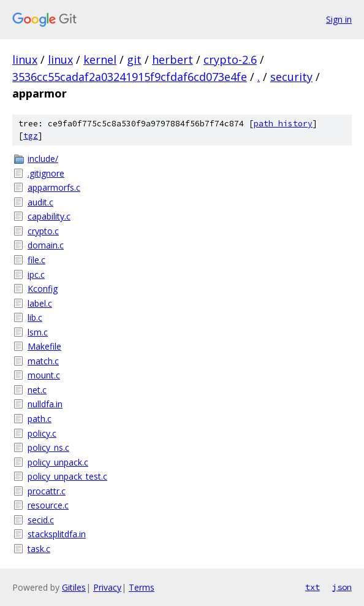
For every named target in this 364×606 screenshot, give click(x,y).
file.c (36, 260)
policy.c (42, 433)
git (134, 59)
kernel (100, 59)
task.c (39, 549)
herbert (173, 59)
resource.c (48, 505)
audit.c (40, 202)
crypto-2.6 (230, 59)
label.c (40, 303)
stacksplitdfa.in (57, 534)
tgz (31, 136)
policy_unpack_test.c (67, 476)
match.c (43, 361)
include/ (43, 159)
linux (25, 59)
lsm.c (38, 332)
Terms (142, 587)
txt (313, 587)
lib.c (35, 317)
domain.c (46, 245)
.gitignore (46, 173)
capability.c (49, 216)
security (291, 77)
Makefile (44, 346)
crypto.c (43, 231)
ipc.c (36, 274)
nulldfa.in (45, 404)
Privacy (107, 587)
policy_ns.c (48, 447)
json (342, 587)
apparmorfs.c (54, 187)
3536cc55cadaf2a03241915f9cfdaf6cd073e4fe (130, 77)
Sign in (339, 19)
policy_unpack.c (58, 462)
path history (283, 124)
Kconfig (43, 289)
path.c (40, 419)
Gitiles (74, 587)
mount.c (44, 375)
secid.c (41, 520)
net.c (37, 390)
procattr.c (47, 491)
